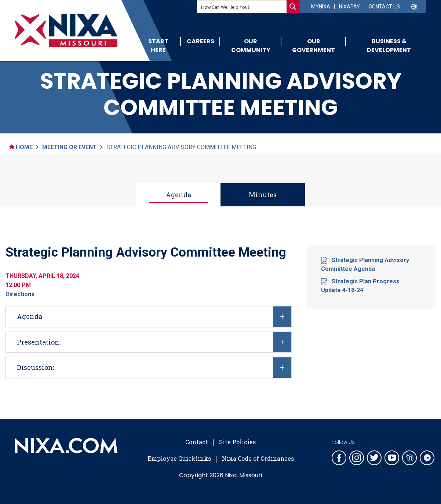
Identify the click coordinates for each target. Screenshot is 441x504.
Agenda (178, 195)
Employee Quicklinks (179, 458)
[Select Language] (414, 6)
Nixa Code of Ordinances (258, 458)
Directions (20, 294)
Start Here (158, 46)
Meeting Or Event (70, 147)
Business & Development (389, 46)
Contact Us (384, 7)
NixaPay (349, 7)
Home (21, 147)
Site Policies (237, 442)
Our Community (251, 46)
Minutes (263, 195)
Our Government (314, 46)
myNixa (321, 7)
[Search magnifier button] (293, 7)
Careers (201, 41)
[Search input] (242, 7)
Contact (197, 442)
